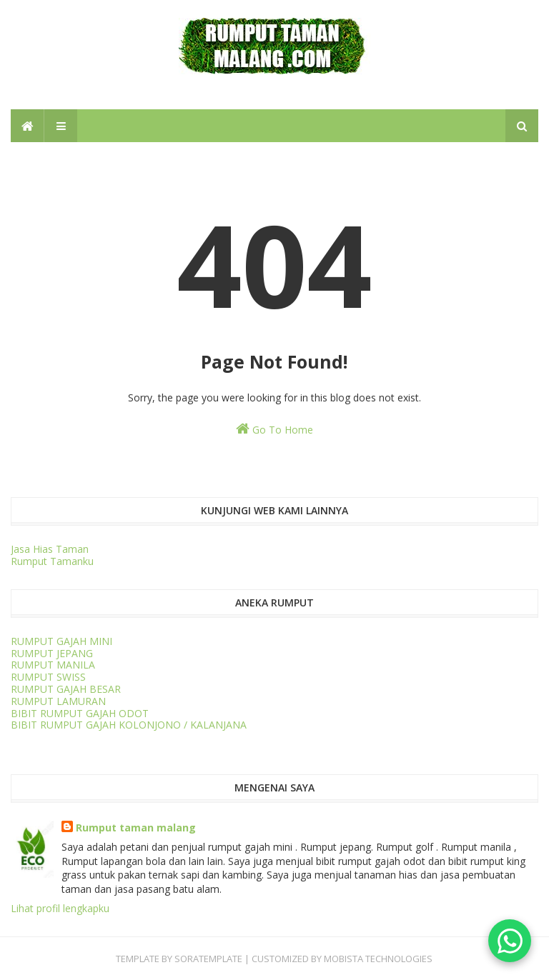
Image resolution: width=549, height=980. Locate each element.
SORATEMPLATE (208, 959)
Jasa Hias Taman (50, 549)
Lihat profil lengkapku (60, 908)
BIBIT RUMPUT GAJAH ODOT (80, 713)
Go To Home (274, 429)
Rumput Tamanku (52, 561)
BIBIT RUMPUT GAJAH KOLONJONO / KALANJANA (129, 725)
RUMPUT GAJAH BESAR (66, 689)
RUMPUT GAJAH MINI (61, 641)
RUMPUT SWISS (48, 677)
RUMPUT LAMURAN (58, 701)
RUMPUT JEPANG (52, 653)
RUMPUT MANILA (53, 665)
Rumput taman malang (136, 827)
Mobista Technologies (378, 959)
